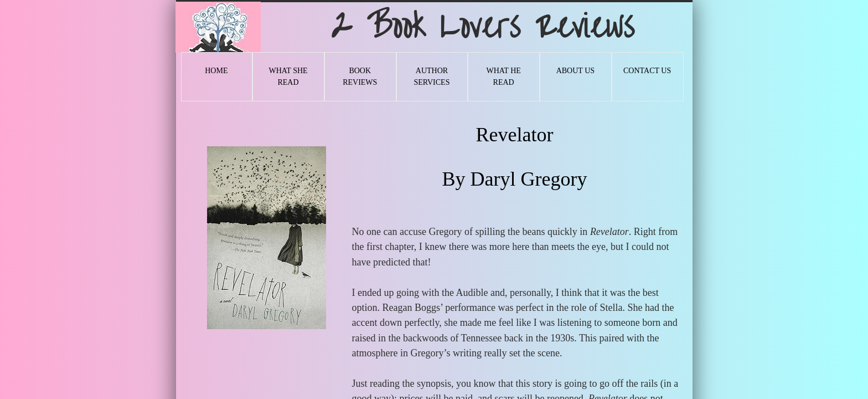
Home (216, 71)
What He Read (503, 76)
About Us (575, 71)
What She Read (288, 76)
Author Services (432, 76)
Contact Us (647, 71)
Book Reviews (360, 76)
